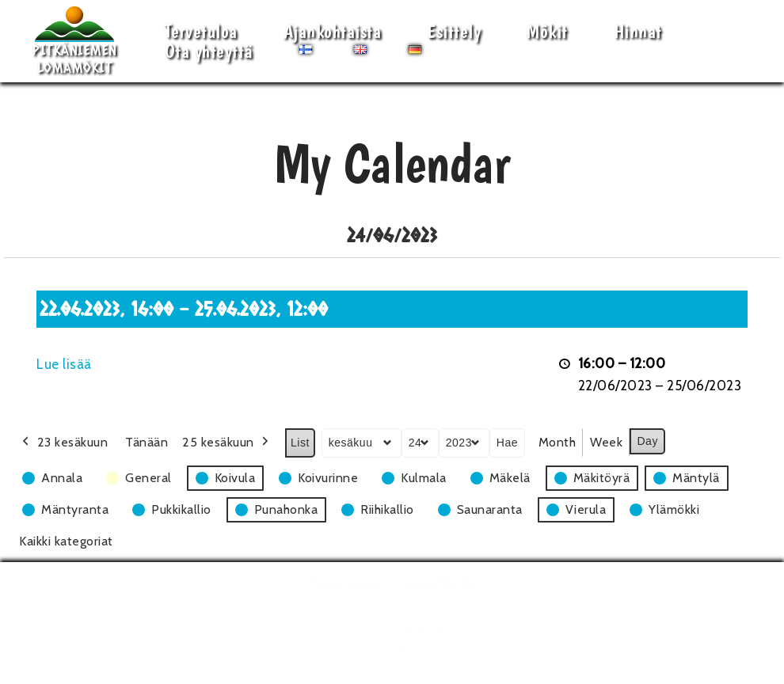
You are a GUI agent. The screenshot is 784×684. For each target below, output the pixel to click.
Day (647, 441)
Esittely (454, 31)
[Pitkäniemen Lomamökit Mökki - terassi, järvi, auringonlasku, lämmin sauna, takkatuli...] (75, 41)
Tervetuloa (201, 31)
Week (606, 442)
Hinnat (638, 31)
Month (558, 442)
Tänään (147, 442)
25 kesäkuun (227, 443)
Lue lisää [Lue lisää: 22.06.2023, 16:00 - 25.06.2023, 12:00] (64, 364)
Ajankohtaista (333, 31)
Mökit (547, 31)
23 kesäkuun (63, 443)
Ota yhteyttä (209, 51)
